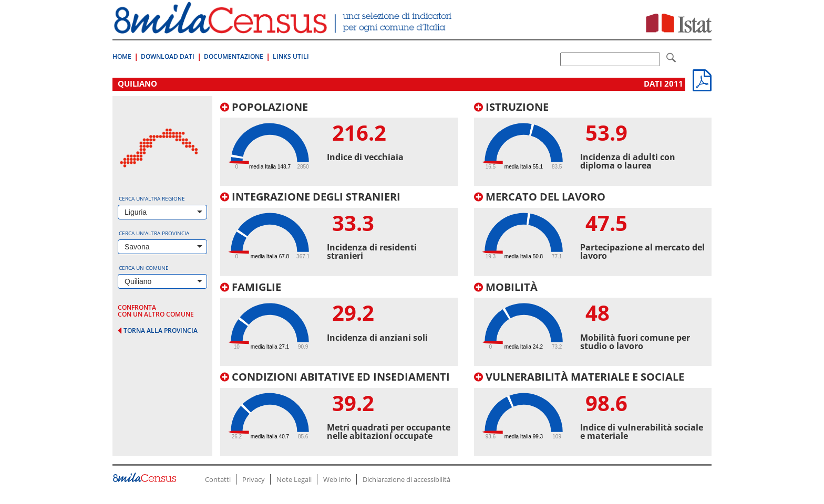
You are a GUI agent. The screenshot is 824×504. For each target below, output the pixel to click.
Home (122, 56)
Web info (337, 479)
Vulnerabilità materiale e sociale (579, 377)
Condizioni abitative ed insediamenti (335, 377)
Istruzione (511, 107)
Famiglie (251, 287)
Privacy (254, 479)
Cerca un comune (144, 268)
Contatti (218, 479)
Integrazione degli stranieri (310, 197)
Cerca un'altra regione (152, 198)
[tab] (339, 144)
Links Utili (291, 56)
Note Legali (294, 479)
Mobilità (506, 287)
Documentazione (234, 56)
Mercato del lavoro (540, 197)
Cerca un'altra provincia (154, 233)
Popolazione (264, 107)
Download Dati (168, 56)
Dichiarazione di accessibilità (406, 479)
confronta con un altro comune (156, 311)
